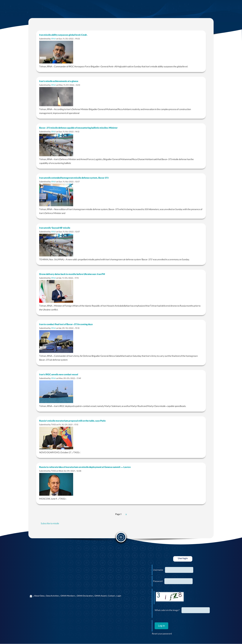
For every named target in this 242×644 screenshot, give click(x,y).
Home (31, 596)
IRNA (53, 39)
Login (119, 596)
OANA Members (68, 596)
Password (158, 582)
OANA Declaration (85, 596)
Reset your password (162, 634)
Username (158, 570)
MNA (53, 232)
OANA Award (100, 596)
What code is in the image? (167, 611)
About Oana (39, 596)
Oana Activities (52, 596)
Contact (111, 596)
